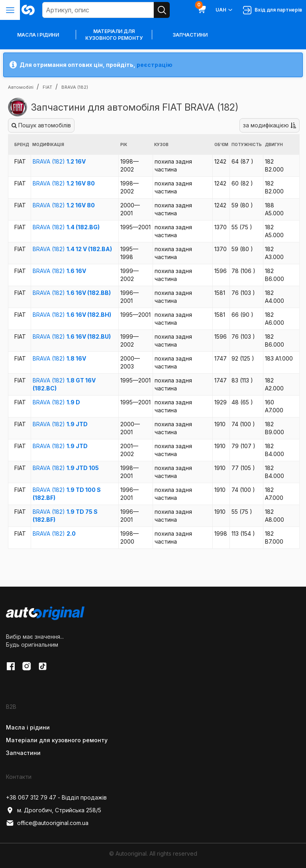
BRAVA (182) (59, 161)
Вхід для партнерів (273, 10)
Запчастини (190, 35)
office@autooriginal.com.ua (47, 823)
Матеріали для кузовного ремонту (114, 35)
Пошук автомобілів (41, 125)
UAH (225, 10)
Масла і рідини (28, 727)
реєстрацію (155, 65)
